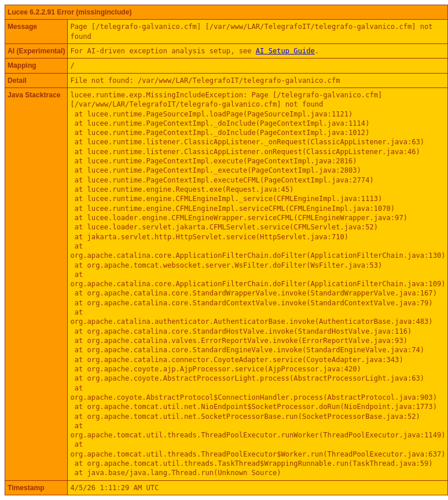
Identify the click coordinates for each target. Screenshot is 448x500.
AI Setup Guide (285, 51)
